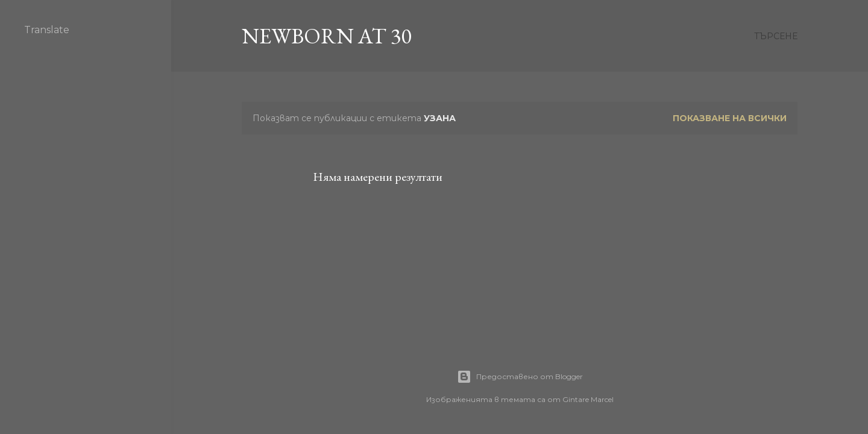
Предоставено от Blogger (520, 377)
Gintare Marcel (588, 399)
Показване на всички (730, 118)
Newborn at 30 (326, 36)
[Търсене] (776, 36)
